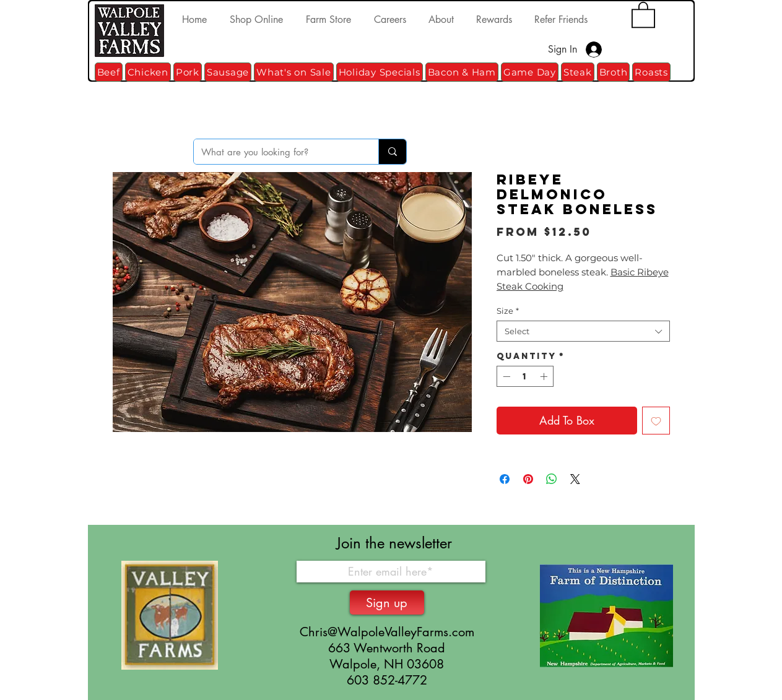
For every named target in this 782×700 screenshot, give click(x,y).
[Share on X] (575, 479)
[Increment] (545, 376)
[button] (643, 14)
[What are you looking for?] (277, 152)
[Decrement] (505, 376)
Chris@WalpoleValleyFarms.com (387, 632)
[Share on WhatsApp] (552, 479)
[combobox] (583, 331)
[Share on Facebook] (505, 479)
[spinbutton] (525, 376)
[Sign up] (387, 603)
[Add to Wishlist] (656, 421)
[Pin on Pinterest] (528, 479)
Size (508, 311)
